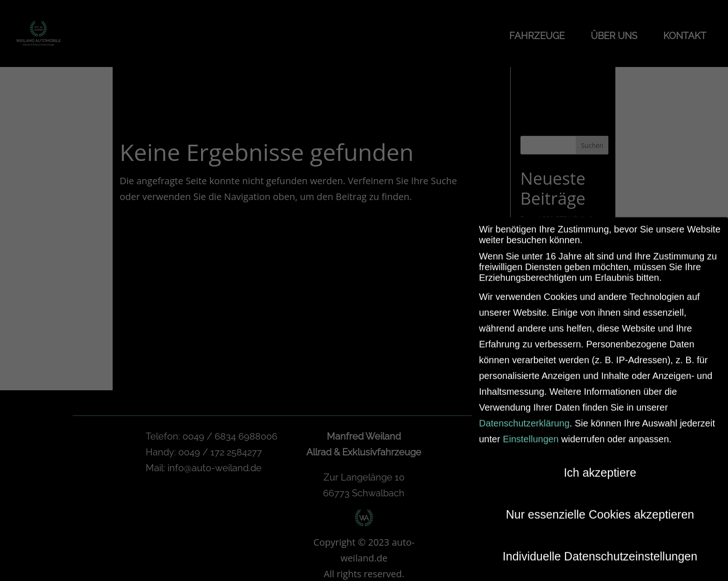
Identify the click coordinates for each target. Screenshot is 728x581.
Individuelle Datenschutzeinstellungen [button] (600, 550)
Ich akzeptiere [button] (600, 467)
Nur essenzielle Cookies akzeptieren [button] (600, 508)
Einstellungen (531, 433)
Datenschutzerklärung (524, 417)
